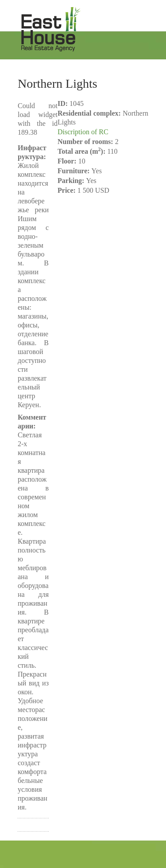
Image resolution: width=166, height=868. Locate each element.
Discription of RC (83, 132)
